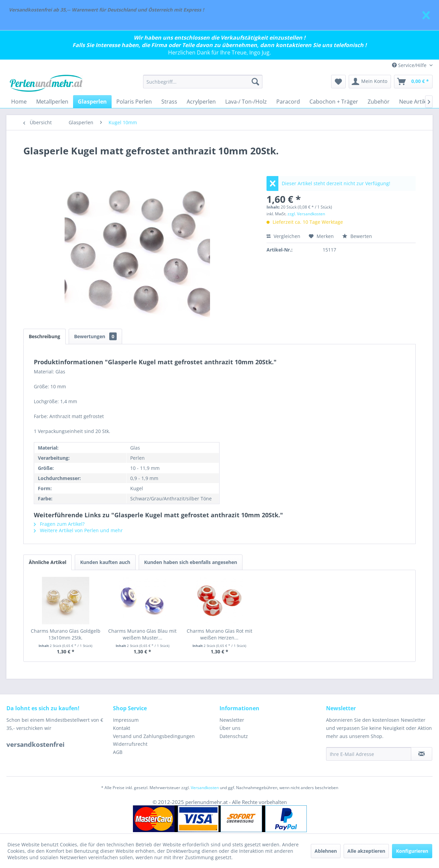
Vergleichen (283, 236)
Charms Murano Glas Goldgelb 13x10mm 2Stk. (66, 634)
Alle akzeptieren (366, 851)
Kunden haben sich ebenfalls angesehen (191, 562)
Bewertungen (95, 336)
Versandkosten (205, 788)
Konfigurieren (412, 851)
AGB (118, 752)
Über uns (230, 728)
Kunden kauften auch (105, 562)
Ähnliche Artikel (48, 562)
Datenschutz (234, 736)
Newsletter (232, 720)
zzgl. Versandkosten (306, 214)
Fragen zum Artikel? (59, 524)
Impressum (126, 720)
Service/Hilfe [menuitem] (410, 65)
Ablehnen (326, 851)
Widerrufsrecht (130, 744)
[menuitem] (203, 82)
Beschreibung (44, 336)
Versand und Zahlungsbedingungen (154, 736)
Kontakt (122, 728)
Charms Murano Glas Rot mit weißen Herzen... (220, 634)
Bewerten (357, 236)
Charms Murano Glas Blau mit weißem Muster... (142, 634)
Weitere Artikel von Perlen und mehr (78, 530)
